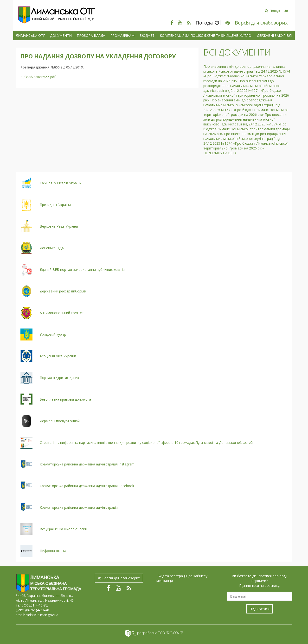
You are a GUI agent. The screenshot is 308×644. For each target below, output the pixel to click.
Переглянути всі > (220, 153)
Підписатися (260, 609)
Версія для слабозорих (119, 578)
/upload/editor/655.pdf (38, 77)
